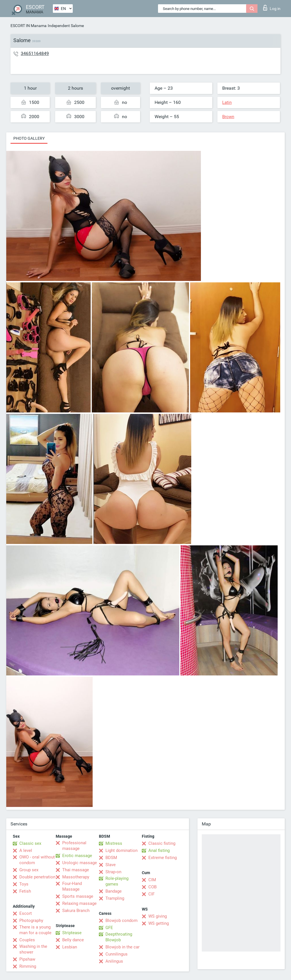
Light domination (121, 850)
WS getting (159, 923)
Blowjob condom (121, 921)
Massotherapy (76, 877)
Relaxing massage (79, 903)
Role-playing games (117, 881)
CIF (151, 894)
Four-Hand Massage (72, 886)
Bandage (114, 891)
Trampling (115, 898)
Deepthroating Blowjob (119, 937)
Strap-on (113, 872)
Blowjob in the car (122, 947)
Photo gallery (29, 138)
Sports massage (78, 896)
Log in (272, 8)
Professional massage (74, 846)
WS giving (158, 916)
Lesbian (70, 947)
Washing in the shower (33, 949)
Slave (111, 865)
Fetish (25, 891)
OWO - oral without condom (37, 860)
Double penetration (37, 877)
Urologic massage (80, 863)
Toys (24, 884)
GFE (109, 928)
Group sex (29, 870)
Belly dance (73, 940)
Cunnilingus (117, 954)
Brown (228, 117)
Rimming (28, 966)
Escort (26, 913)
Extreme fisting (163, 858)
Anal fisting (159, 850)
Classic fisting (162, 843)
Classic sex (30, 843)
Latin (227, 102)
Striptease (72, 933)
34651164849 (35, 53)
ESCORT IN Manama (29, 26)
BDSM (111, 858)
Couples (27, 940)
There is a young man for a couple (35, 930)
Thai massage (76, 870)
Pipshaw (27, 959)
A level (26, 850)
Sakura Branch (76, 911)
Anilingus (114, 961)
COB (152, 887)
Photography (31, 921)
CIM (152, 880)
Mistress (114, 843)
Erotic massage (77, 856)
